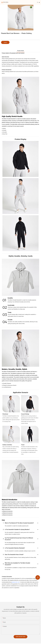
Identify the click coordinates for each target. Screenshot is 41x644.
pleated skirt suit (16, 582)
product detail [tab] (20, 51)
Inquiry (5, 42)
